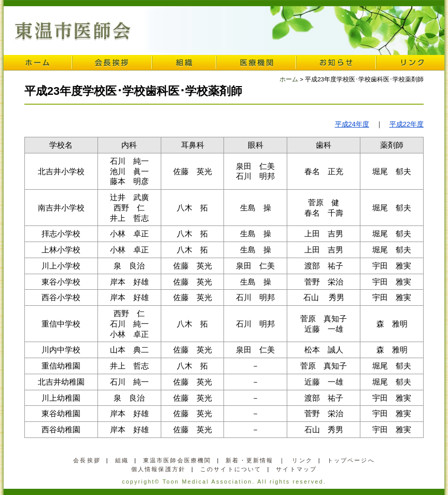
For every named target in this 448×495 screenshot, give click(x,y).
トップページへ (351, 460)
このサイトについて (231, 469)
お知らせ (336, 63)
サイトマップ (296, 469)
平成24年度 (352, 124)
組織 (184, 63)
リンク (410, 63)
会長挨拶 (112, 63)
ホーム (38, 63)
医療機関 (256, 63)
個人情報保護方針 (158, 469)
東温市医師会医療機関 (177, 460)
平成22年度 (407, 124)
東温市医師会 (73, 32)
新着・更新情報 (249, 460)
